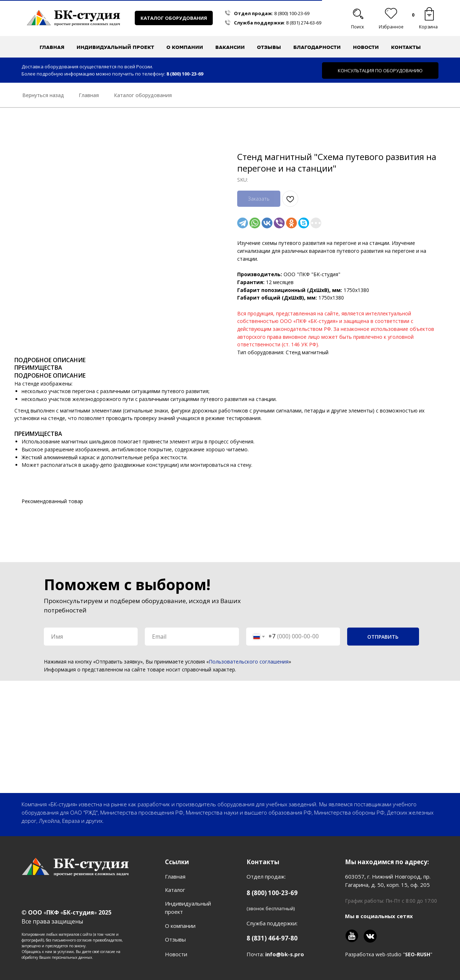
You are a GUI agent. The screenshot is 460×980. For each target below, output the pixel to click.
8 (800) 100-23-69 (292, 13)
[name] (91, 637)
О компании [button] (185, 47)
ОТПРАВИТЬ (383, 637)
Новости (366, 47)
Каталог (175, 890)
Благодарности (317, 47)
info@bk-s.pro (285, 954)
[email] (192, 637)
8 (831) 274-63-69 (304, 23)
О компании (180, 926)
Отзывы (269, 47)
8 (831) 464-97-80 (272, 938)
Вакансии (230, 47)
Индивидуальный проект (115, 47)
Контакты (406, 47)
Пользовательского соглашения (249, 662)
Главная (52, 47)
